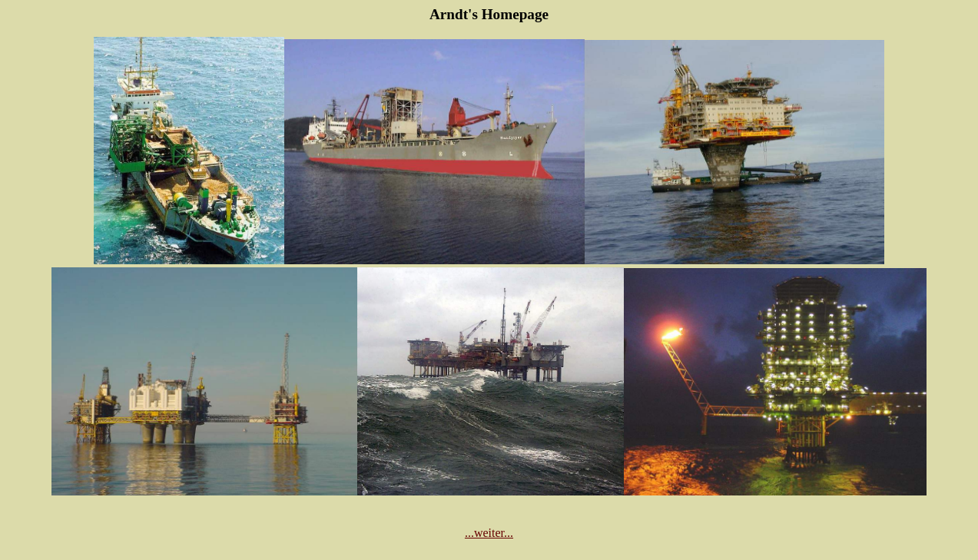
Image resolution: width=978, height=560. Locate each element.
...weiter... (489, 533)
